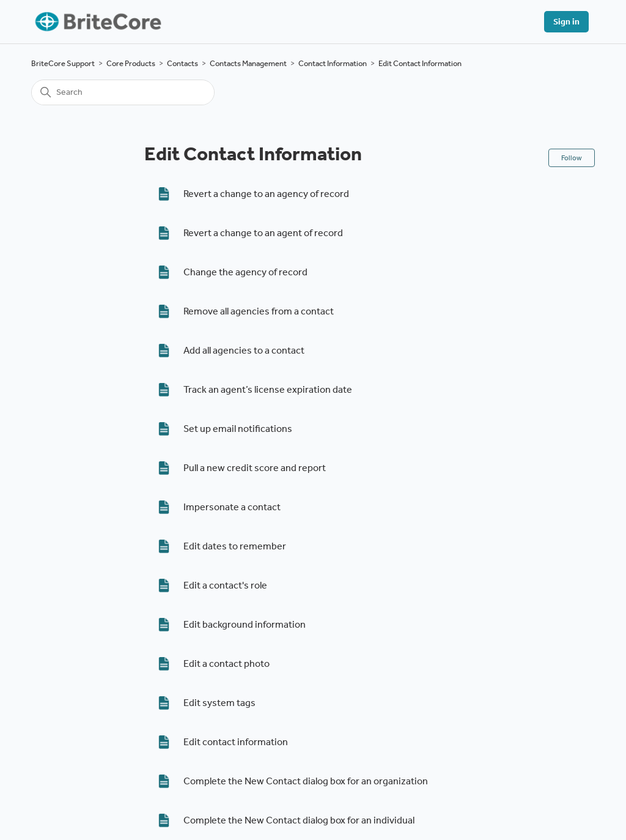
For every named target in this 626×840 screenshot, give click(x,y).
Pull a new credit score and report (255, 468)
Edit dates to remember (235, 546)
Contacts (182, 63)
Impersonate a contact (232, 507)
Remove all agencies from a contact (259, 311)
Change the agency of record (245, 272)
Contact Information (333, 63)
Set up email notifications (238, 429)
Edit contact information (236, 742)
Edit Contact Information (420, 63)
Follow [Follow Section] (572, 158)
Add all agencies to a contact (244, 350)
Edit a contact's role (225, 585)
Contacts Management (248, 63)
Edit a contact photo (226, 663)
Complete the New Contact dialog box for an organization (306, 781)
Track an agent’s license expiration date (268, 389)
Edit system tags (219, 703)
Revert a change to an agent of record (263, 233)
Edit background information (245, 624)
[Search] (123, 92)
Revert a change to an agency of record (266, 194)
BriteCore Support (63, 63)
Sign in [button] (566, 22)
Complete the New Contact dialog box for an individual (299, 820)
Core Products (131, 63)
